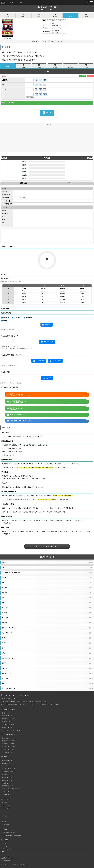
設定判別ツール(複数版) (9, 744)
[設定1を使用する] (23, 162)
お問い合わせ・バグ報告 (9, 833)
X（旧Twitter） (6, 825)
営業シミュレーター (8, 716)
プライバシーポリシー (8, 849)
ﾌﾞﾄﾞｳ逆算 (86, 66)
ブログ (4, 822)
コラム (4, 819)
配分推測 (71, 66)
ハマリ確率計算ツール (8, 772)
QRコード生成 (47, 342)
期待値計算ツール (7, 777)
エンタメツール (6, 794)
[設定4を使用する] (23, 172)
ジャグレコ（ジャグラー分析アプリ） (12, 730)
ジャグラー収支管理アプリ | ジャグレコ (48, 420)
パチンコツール (6, 792)
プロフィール (6, 816)
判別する (47, 113)
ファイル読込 (55, 361)
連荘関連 (5, 774)
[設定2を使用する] (23, 165)
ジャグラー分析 (6, 805)
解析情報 (5, 802)
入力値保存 (83, 76)
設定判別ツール (6, 738)
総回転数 (5, 80)
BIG (3, 85)
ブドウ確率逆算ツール (8, 752)
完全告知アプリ (6, 763)
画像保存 (47, 325)
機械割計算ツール (7, 780)
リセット (90, 76)
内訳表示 (90, 158)
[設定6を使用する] (23, 179)
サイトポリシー (6, 846)
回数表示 (4, 158)
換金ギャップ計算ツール (15, 415)
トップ (4, 843)
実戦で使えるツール (8, 786)
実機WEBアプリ (7, 721)
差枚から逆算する (31, 98)
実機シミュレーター (8, 713)
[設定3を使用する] (23, 168)
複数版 (39, 66)
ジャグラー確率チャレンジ (9, 769)
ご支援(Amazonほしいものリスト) (11, 835)
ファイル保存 (39, 361)
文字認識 (55, 66)
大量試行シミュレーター (9, 719)
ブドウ (4, 96)
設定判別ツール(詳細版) (9, 741)
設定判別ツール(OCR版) (9, 747)
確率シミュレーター (8, 727)
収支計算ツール (6, 783)
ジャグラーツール (7, 766)
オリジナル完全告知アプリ (9, 724)
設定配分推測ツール (8, 749)
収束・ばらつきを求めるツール (11, 789)
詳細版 (24, 66)
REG (3, 90)
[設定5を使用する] (23, 175)
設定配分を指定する (8, 103)
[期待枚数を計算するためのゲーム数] (17, 198)
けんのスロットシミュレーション (14, 2)
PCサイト (5, 852)
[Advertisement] (47, 139)
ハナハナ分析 (6, 808)
